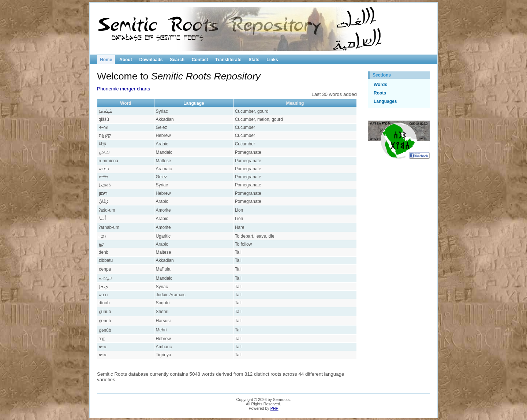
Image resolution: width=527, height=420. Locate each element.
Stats (254, 60)
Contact (200, 60)
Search (177, 60)
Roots (380, 93)
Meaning (295, 103)
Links (272, 60)
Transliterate (228, 60)
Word (126, 103)
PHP (274, 408)
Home (106, 60)
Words (380, 85)
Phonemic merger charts (124, 89)
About (126, 60)
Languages (385, 101)
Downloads (151, 60)
